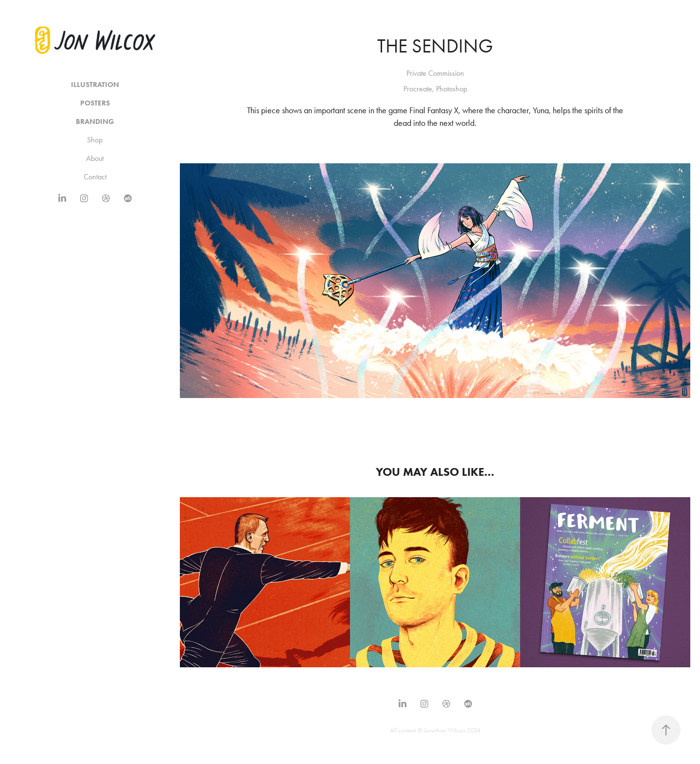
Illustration (95, 85)
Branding (95, 122)
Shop (95, 140)
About (95, 158)
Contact (95, 177)
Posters (95, 103)
